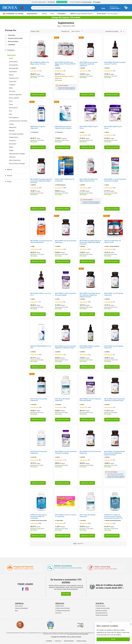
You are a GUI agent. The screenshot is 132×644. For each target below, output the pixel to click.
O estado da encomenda (103, 608)
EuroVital (34, 405)
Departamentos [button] (33, 14)
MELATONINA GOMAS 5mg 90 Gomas (113, 127)
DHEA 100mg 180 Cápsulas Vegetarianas (88, 516)
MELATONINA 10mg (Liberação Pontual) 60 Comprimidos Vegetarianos (89, 64)
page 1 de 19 (78, 543)
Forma (9, 176)
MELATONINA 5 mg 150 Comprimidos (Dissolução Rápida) (91, 400)
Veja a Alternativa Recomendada (115, 474)
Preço (8, 182)
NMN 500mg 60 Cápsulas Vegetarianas (38, 127)
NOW (33, 246)
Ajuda (103, 8)
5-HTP (11, 58)
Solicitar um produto (101, 611)
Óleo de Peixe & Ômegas (17, 164)
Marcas (45, 14)
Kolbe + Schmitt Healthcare (113, 246)
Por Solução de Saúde (16, 134)
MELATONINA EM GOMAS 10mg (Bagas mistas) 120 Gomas (40, 63)
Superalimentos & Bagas (17, 154)
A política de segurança (81, 641)
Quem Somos (19, 606)
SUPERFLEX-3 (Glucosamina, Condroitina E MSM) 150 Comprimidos (39, 516)
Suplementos (12, 55)
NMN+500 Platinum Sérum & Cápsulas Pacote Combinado (63, 127)
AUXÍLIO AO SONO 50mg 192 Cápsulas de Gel (113, 242)
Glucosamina (13, 108)
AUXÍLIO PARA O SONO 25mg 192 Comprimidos (65, 180)
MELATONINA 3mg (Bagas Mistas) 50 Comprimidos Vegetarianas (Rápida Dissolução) (90, 242)
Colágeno (12, 85)
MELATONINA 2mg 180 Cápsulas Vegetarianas (114, 347)
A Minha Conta (60, 606)
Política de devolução (102, 615)
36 (122, 31)
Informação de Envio (101, 613)
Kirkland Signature (61, 185)
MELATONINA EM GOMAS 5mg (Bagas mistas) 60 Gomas (89, 180)
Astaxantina (13, 72)
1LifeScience (35, 132)
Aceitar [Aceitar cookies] (113, 639)
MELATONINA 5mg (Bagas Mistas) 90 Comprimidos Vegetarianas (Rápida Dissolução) (41, 181)
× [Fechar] (131, 624)
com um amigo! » (108, 14)
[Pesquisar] (93, 8)
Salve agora (66, 594)
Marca (8, 169)
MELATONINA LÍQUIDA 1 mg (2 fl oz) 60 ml (41, 294)
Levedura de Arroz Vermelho (18, 121)
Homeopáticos (14, 118)
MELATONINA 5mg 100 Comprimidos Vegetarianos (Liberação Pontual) (66, 347)
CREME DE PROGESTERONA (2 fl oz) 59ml (41, 347)
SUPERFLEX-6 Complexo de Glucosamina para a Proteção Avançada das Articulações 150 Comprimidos (113, 517)
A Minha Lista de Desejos (63, 608)
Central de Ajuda (100, 606)
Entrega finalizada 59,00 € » (82, 14)
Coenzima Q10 (14, 78)
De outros (12, 91)
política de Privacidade (69, 641)
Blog (16, 611)
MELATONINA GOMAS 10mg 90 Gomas (89, 127)
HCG (10, 111)
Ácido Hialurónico (15, 160)
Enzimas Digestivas (15, 95)
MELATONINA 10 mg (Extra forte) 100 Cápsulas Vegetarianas (41, 242)
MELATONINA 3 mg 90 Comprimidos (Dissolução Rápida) (65, 294)
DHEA (11, 88)
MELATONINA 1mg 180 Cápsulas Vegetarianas (114, 294)
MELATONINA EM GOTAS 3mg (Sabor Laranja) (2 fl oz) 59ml (115, 63)
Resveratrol (13, 144)
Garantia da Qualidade (21, 608)
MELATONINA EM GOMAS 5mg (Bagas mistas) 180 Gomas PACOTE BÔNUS (65, 64)
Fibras (11, 104)
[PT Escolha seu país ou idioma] (23, 8)
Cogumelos (13, 81)
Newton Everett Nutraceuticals (39, 521)
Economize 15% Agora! (13, 14)
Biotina (11, 75)
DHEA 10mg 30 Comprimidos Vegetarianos (39, 400)
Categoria (10, 50)
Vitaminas (12, 157)
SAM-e (11, 147)
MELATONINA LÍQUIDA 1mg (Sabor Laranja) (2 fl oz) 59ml (90, 347)
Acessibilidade (49, 641)
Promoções (62, 14)
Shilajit (11, 150)
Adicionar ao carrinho (38, 95)
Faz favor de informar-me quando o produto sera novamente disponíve (67, 88)
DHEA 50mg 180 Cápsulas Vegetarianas (63, 400)
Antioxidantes (13, 65)
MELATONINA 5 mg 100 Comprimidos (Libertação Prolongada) (66, 452)
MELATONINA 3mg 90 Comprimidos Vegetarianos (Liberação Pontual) (115, 400)
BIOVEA (34, 68)
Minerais (12, 131)
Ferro (11, 101)
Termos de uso (58, 641)
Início (59, 26)
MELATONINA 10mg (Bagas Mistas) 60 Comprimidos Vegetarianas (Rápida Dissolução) (90, 295)
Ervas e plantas (14, 98)
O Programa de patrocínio (63, 611)
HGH (11, 114)
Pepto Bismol (60, 521)
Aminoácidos (13, 62)
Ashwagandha (14, 68)
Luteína (11, 124)
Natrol (83, 132)
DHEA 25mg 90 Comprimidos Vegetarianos (39, 452)
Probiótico (12, 141)
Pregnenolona (14, 137)
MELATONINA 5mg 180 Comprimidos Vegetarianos (66, 242)
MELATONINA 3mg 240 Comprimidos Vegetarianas (90, 452)
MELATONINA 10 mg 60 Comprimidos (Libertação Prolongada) (115, 180)
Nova (52, 14)
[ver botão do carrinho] (127, 8)
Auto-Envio (58, 613)
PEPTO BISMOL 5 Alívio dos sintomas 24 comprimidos (66, 516)
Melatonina (13, 127)
